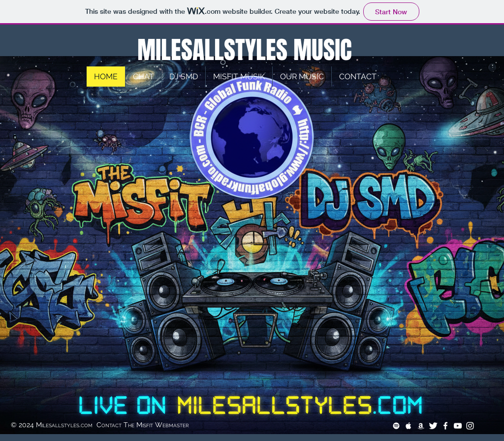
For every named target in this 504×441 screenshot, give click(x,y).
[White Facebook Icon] (445, 426)
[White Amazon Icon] (421, 426)
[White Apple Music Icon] (409, 426)
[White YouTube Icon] (458, 426)
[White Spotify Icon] (396, 426)
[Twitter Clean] (433, 426)
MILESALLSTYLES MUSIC (242, 50)
